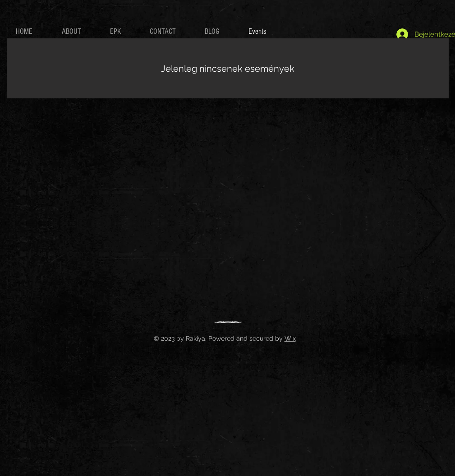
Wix (290, 338)
